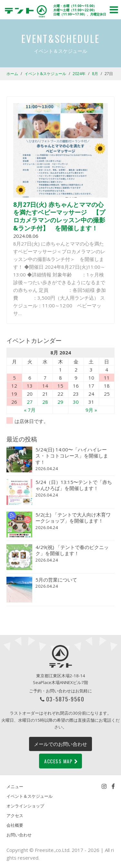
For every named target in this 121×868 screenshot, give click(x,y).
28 (45, 402)
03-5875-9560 (65, 699)
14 (45, 386)
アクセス (15, 815)
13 (30, 386)
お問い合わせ (19, 835)
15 (60, 386)
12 (14, 386)
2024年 (79, 74)
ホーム (12, 74)
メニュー (15, 786)
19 (14, 394)
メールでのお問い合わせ (60, 744)
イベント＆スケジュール (30, 796)
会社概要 (15, 825)
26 (14, 402)
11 (107, 378)
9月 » (91, 410)
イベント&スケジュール (45, 74)
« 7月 (30, 410)
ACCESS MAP (61, 761)
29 (60, 402)
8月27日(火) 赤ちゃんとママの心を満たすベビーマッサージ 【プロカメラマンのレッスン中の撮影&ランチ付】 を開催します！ (59, 216)
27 (30, 402)
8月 (95, 74)
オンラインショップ (25, 806)
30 (76, 402)
